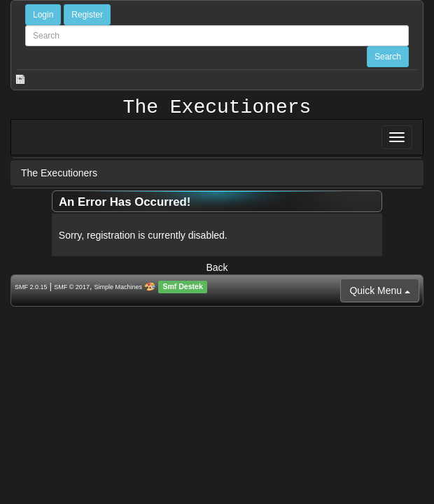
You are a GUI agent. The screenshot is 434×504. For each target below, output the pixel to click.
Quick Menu (380, 290)
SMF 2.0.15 (31, 287)
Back (217, 267)
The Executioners (217, 108)
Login (43, 15)
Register (87, 15)
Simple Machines (119, 287)
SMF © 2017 (72, 287)
